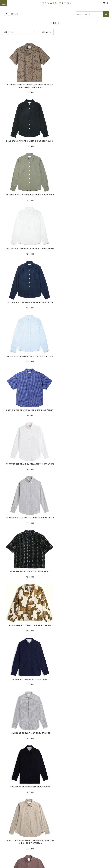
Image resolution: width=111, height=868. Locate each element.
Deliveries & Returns (55, 681)
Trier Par (46, 32)
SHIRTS (15, 14)
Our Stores (56, 678)
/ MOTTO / (55, 767)
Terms (56, 684)
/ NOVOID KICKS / (55, 801)
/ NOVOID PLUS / (56, 733)
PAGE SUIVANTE (55, 648)
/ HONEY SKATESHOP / (55, 845)
